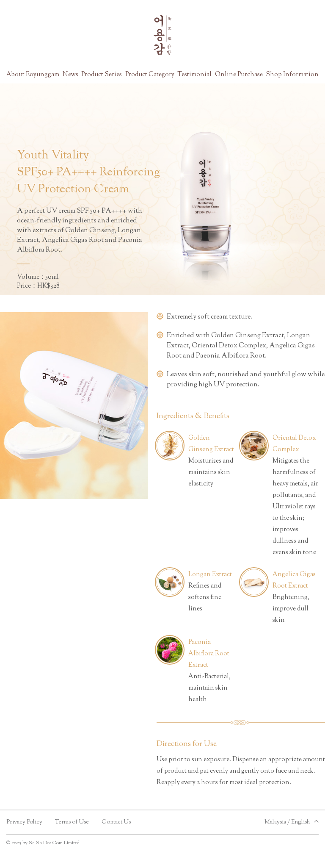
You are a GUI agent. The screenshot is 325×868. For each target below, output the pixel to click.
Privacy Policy (24, 822)
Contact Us (116, 822)
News (70, 75)
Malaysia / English (287, 822)
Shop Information (292, 75)
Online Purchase (239, 75)
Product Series (102, 75)
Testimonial (194, 75)
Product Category (150, 75)
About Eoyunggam (33, 75)
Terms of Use (72, 822)
